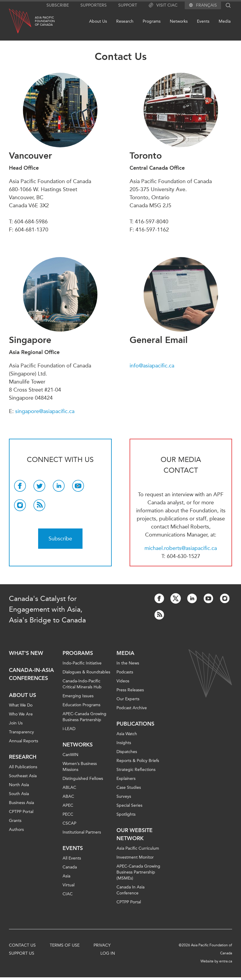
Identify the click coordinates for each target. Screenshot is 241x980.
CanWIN (70, 755)
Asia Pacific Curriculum (138, 848)
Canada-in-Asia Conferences (31, 674)
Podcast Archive (132, 708)
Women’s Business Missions (80, 767)
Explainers (126, 779)
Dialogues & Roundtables (86, 672)
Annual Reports (24, 741)
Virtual (69, 885)
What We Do (21, 705)
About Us (98, 21)
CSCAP (69, 823)
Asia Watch (127, 734)
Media (225, 21)
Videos (123, 681)
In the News (128, 663)
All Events (72, 858)
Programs (152, 21)
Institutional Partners (82, 832)
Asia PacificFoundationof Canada (45, 21)
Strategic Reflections (136, 770)
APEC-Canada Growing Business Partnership (84, 717)
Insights (124, 743)
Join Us (16, 723)
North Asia (19, 785)
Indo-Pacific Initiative (82, 663)
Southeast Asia (23, 776)
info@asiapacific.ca (152, 366)
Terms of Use (65, 945)
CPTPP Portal (21, 812)
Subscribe (58, 5)
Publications (135, 724)
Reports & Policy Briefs (138, 761)
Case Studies (129, 787)
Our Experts (128, 699)
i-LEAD (69, 729)
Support (128, 5)
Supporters (94, 5)
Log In (108, 953)
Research (125, 21)
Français (206, 5)
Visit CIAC (163, 5)
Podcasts (125, 672)
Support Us (22, 953)
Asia (66, 876)
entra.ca (226, 961)
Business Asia (21, 803)
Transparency (21, 732)
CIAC (68, 894)
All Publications (23, 767)
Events (203, 21)
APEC (68, 805)
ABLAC (69, 787)
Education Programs (81, 705)
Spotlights (126, 814)
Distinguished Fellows (83, 779)
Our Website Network (135, 834)
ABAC (68, 796)
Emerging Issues (78, 696)
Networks (179, 21)
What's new (26, 653)
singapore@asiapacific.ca (45, 411)
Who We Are (21, 714)
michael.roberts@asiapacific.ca (181, 548)
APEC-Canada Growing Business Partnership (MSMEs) (138, 872)
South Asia (19, 794)
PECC (68, 814)
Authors (16, 830)
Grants (15, 821)
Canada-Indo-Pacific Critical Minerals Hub (82, 684)
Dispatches (127, 752)
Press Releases (130, 690)
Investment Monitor (135, 857)
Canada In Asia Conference (130, 890)
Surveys (124, 796)
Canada (70, 867)
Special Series (129, 805)
